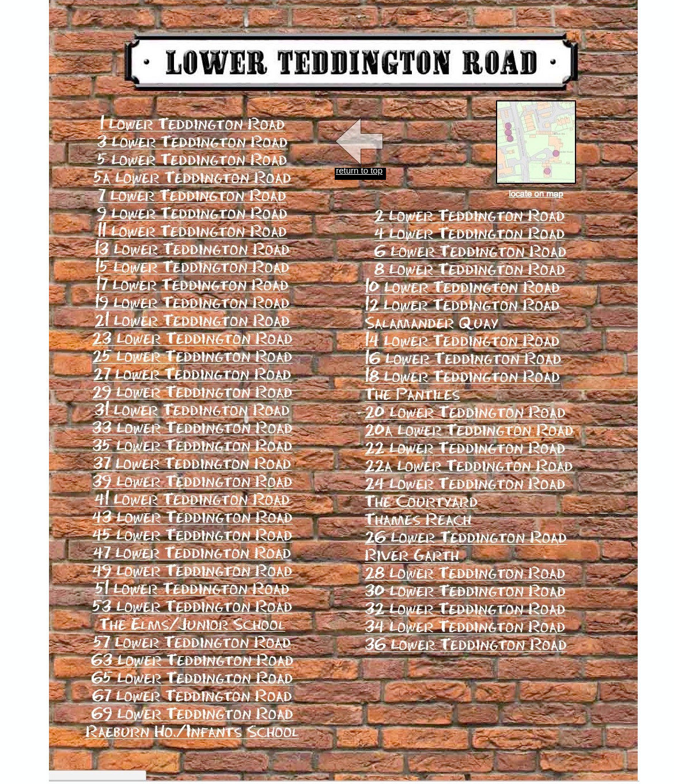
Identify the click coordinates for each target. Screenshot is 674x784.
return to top (359, 170)
